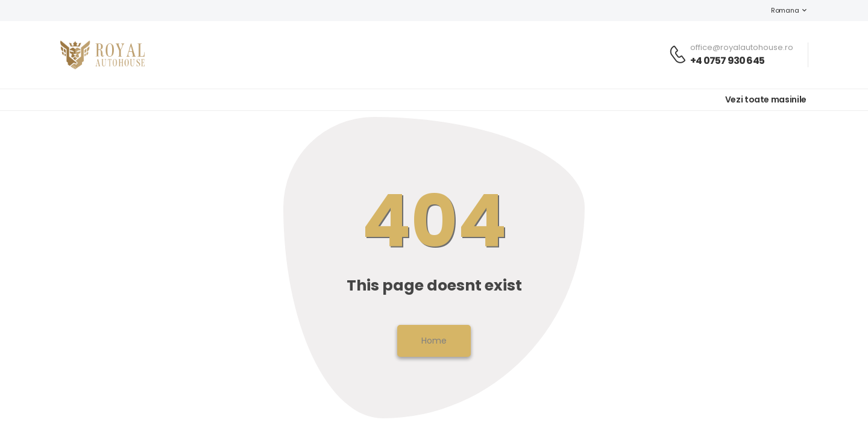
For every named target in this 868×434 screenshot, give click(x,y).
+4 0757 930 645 (727, 61)
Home (434, 341)
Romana (779, 10)
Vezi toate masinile (766, 99)
